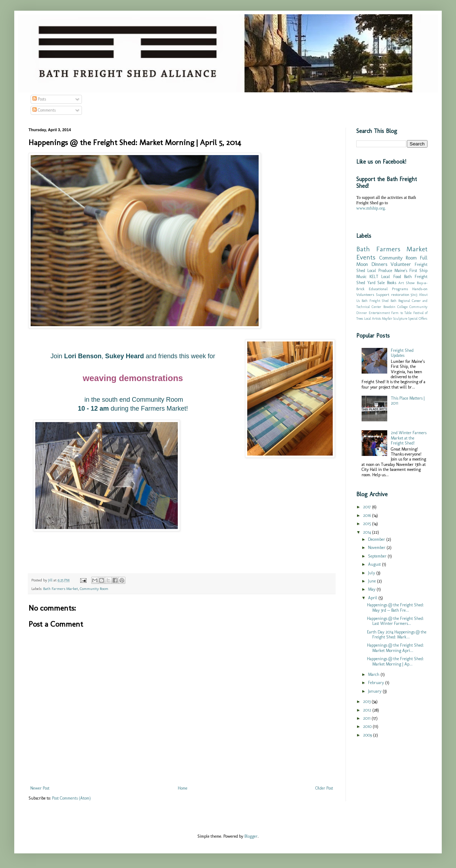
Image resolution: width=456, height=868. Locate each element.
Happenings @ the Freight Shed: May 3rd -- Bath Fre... (395, 607)
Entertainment (379, 313)
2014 (367, 532)
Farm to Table (401, 313)
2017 (367, 507)
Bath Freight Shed (375, 301)
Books (392, 283)
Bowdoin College (395, 307)
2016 (367, 515)
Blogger (251, 836)
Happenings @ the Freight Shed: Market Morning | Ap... (395, 661)
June (372, 581)
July (372, 573)
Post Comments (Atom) (71, 798)
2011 (367, 718)
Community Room (94, 589)
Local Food (391, 277)
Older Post (324, 788)
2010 (368, 726)
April (373, 598)
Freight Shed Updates (402, 353)
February (377, 683)
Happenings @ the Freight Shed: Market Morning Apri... (395, 648)
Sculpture (400, 319)
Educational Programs (388, 289)
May (372, 589)
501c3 (414, 295)
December (377, 539)
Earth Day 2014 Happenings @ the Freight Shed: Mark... (397, 635)
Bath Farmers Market (61, 589)
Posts (39, 99)
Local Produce (380, 271)
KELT (374, 277)
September (378, 556)
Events (366, 257)
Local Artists (372, 319)
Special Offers (418, 319)
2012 (368, 710)
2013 (367, 702)
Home (183, 788)
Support (383, 295)
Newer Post (40, 788)
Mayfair (387, 319)
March (374, 674)
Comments (44, 110)
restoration (400, 295)
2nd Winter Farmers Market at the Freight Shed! (409, 438)
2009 (368, 735)
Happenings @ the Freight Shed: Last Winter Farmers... (395, 621)
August (375, 564)
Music (361, 277)
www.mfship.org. (371, 208)
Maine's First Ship (411, 271)
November (377, 548)
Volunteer (401, 264)
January (375, 691)
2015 (367, 524)
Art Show (407, 283)
